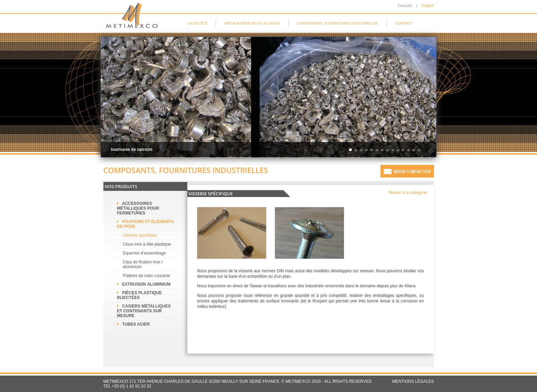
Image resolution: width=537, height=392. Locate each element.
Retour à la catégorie (408, 193)
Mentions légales (413, 381)
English (427, 5)
